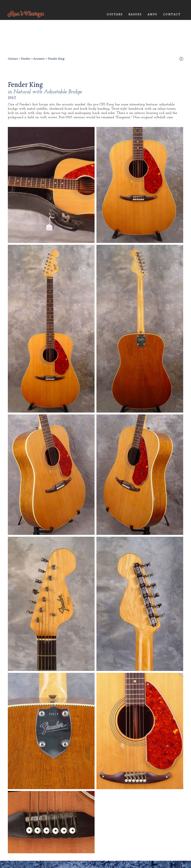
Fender (26, 59)
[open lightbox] (51, 185)
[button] (115, 14)
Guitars (13, 59)
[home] (26, 14)
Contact (172, 14)
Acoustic (39, 59)
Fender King (56, 59)
